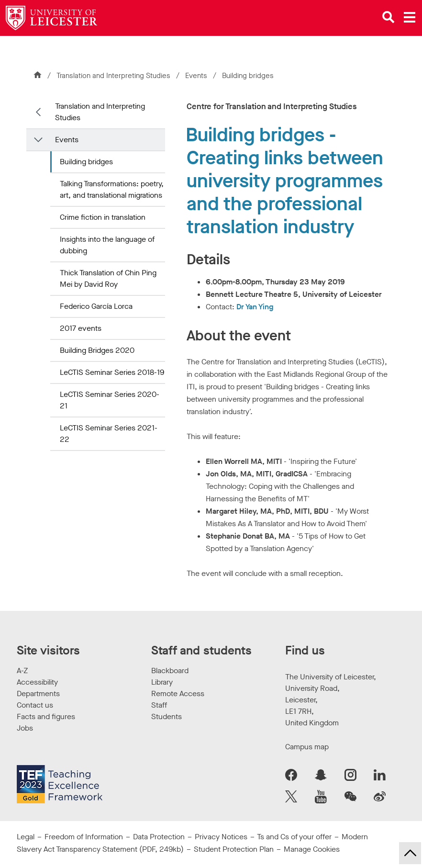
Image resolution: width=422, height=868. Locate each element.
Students (167, 716)
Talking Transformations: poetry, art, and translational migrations (112, 189)
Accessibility (37, 682)
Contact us (35, 705)
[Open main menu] (410, 17)
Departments (38, 693)
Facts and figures (46, 716)
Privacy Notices (221, 837)
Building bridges (86, 162)
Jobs (25, 728)
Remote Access (178, 693)
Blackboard (170, 671)
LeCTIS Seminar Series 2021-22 (109, 434)
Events (197, 76)
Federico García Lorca (96, 306)
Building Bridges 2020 (97, 350)
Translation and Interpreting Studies (113, 76)
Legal (26, 837)
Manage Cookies (312, 849)
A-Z (22, 671)
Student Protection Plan (234, 849)
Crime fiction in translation (103, 217)
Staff (159, 705)
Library (162, 682)
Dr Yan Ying (255, 307)
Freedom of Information (84, 837)
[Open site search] (389, 17)
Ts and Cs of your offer (294, 837)
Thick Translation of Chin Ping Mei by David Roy (108, 278)
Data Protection (159, 837)
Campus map (307, 747)
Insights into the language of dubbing (107, 245)
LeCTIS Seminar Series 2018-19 (112, 372)
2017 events (81, 328)
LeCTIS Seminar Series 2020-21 (110, 400)
